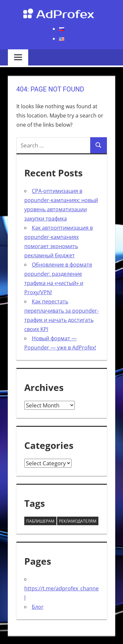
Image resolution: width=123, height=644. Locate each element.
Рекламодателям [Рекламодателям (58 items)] (78, 521)
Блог (38, 607)
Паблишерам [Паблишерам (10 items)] (40, 521)
